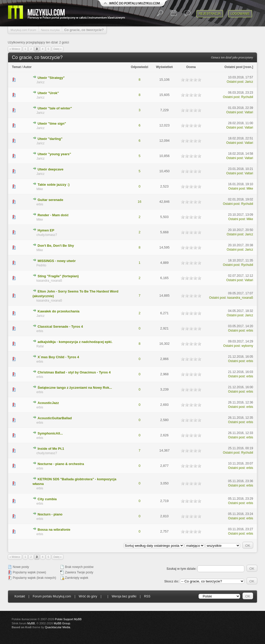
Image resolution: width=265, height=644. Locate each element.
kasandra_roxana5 (49, 281)
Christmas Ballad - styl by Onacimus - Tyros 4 (74, 372)
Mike (40, 189)
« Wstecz (15, 49)
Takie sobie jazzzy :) (53, 185)
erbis (40, 204)
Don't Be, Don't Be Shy (56, 246)
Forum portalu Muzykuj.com (52, 596)
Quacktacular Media (57, 627)
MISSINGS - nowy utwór (57, 261)
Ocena (191, 67)
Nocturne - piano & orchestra (61, 464)
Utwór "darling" (50, 139)
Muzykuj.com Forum (23, 30)
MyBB (31, 623)
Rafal (40, 346)
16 (139, 202)
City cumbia (47, 499)
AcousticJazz (48, 403)
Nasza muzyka (50, 30)
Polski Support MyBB (68, 619)
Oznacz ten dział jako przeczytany (232, 57)
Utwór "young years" (54, 154)
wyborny (247, 346)
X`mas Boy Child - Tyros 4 (58, 357)
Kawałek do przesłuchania (58, 311)
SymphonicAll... (50, 433)
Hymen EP (46, 230)
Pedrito (41, 265)
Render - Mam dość (53, 215)
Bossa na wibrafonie (54, 530)
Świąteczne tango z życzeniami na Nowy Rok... (75, 388)
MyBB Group (62, 623)
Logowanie (240, 14)
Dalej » (58, 49)
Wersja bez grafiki (124, 596)
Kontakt (20, 596)
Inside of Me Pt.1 (51, 449)
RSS (147, 596)
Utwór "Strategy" (51, 78)
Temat (16, 67)
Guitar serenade (50, 200)
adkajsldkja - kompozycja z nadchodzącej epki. (75, 342)
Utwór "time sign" (52, 123)
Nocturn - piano (50, 514)
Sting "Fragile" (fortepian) (58, 276)
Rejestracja (210, 14)
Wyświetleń (164, 67)
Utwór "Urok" (48, 93)
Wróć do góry (88, 596)
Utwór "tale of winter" (55, 108)
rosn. (248, 67)
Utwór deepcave (50, 169)
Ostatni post (233, 67)
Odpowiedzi (139, 67)
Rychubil (247, 97)
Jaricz (41, 82)
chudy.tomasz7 (47, 235)
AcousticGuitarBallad (55, 418)
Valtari (249, 112)
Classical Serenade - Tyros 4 (60, 327)
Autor (27, 67)
